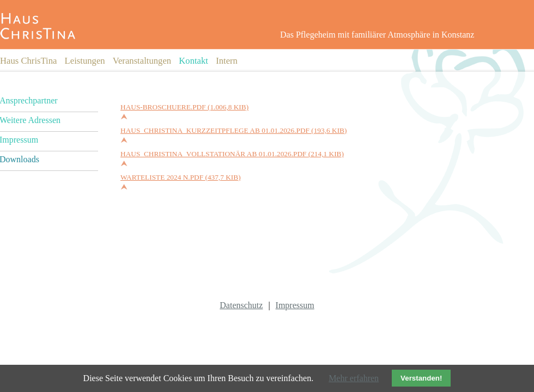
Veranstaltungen (142, 61)
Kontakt (193, 61)
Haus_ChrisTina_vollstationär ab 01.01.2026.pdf (232, 154)
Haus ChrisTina (28, 61)
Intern (227, 61)
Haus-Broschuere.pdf (184, 107)
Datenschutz (241, 305)
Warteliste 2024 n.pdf (181, 177)
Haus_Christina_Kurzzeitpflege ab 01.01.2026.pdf (233, 130)
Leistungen (85, 61)
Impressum (295, 305)
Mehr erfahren (354, 378)
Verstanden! (421, 378)
